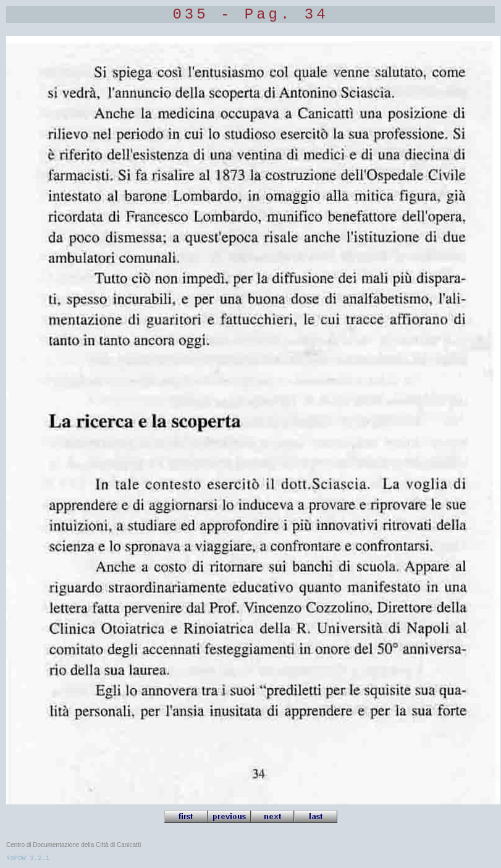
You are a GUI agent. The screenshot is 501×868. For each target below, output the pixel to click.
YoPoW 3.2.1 (28, 858)
